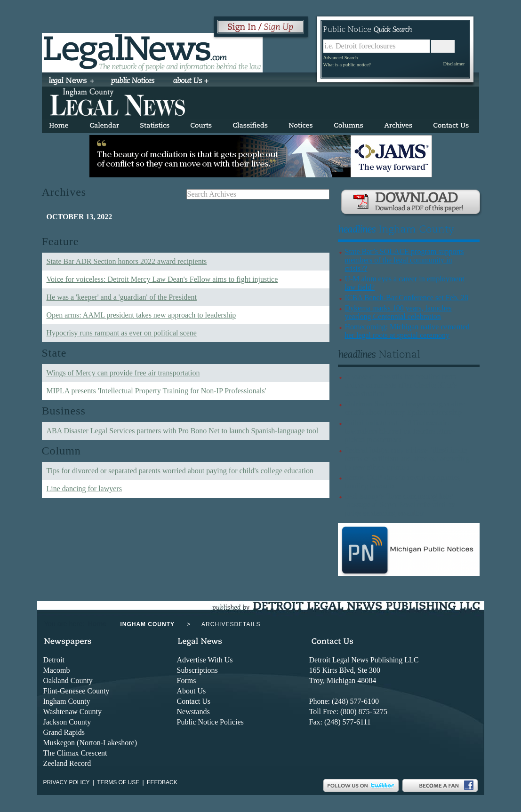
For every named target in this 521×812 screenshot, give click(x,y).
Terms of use (118, 782)
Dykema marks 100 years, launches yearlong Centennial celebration (398, 312)
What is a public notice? (347, 65)
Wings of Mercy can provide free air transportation (123, 373)
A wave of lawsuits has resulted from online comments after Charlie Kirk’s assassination (401, 385)
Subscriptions (197, 670)
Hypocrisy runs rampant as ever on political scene (122, 333)
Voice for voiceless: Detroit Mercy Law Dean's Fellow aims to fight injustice (162, 279)
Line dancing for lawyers (84, 489)
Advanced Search (341, 58)
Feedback (162, 782)
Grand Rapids (64, 732)
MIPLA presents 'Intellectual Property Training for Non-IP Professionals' (156, 391)
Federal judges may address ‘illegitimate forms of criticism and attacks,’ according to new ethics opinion (407, 458)
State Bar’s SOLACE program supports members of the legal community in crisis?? (405, 260)
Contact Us (194, 701)
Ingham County (67, 701)
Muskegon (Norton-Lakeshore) (90, 743)
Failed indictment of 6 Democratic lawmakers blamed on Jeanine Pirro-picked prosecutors (400, 431)
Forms (187, 681)
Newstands (193, 712)
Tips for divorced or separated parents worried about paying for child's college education (180, 471)
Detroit (54, 660)
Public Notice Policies (210, 722)
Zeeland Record (67, 763)
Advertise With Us (205, 660)
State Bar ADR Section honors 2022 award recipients (127, 261)
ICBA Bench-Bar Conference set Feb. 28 (407, 298)
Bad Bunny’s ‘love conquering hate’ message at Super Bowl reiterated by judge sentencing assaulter (400, 505)
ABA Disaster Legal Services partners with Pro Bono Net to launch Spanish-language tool (183, 431)
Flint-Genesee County (76, 691)
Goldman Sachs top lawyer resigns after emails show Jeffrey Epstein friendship (405, 408)
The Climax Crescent (75, 753)
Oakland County (68, 681)
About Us (192, 691)
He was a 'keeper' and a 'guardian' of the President (122, 297)
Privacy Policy (67, 782)
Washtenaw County (72, 712)
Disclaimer (454, 64)
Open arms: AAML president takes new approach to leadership (141, 315)
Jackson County (67, 722)
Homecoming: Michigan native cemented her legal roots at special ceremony (407, 331)
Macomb (57, 670)
